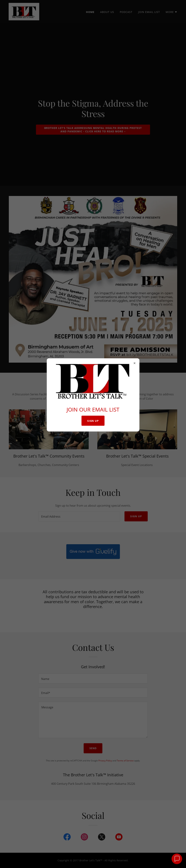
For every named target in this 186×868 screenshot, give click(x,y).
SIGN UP (93, 421)
